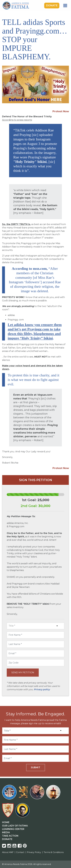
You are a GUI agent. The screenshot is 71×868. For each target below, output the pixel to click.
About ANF (8, 852)
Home (6, 822)
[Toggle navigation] (65, 6)
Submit (36, 767)
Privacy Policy (34, 852)
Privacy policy (42, 689)
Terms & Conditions (54, 852)
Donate (52, 5)
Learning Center (13, 829)
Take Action (10, 836)
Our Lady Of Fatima (15, 826)
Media (6, 832)
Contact (20, 852)
